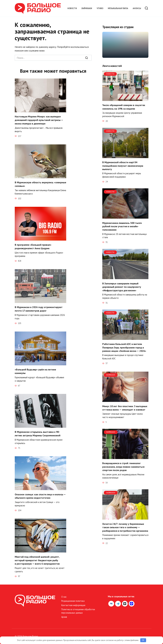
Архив (64, 615)
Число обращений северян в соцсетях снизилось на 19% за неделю (124, 107)
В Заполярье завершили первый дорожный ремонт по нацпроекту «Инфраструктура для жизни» (122, 287)
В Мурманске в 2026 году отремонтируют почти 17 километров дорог (39, 308)
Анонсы (137, 8)
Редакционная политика (73, 599)
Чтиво (100, 8)
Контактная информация (73, 604)
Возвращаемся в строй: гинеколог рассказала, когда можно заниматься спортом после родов (123, 467)
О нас (64, 595)
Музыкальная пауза (118, 8)
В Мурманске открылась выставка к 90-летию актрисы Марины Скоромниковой (38, 433)
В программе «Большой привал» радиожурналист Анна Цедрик (33, 246)
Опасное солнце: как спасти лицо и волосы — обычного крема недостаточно (40, 495)
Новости (72, 8)
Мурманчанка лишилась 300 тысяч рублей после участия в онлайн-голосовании (122, 226)
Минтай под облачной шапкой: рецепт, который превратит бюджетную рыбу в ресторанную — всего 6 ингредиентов (37, 559)
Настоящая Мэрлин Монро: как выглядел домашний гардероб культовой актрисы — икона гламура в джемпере (39, 120)
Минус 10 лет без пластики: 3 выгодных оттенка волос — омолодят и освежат (125, 408)
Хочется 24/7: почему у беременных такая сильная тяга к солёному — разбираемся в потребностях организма (125, 527)
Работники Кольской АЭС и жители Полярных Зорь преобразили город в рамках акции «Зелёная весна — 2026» (124, 347)
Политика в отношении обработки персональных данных (78, 610)
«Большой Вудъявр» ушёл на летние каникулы (35, 370)
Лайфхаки (87, 8)
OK (143, 640)
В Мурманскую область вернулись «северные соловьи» (40, 184)
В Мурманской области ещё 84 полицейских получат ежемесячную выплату (123, 166)
